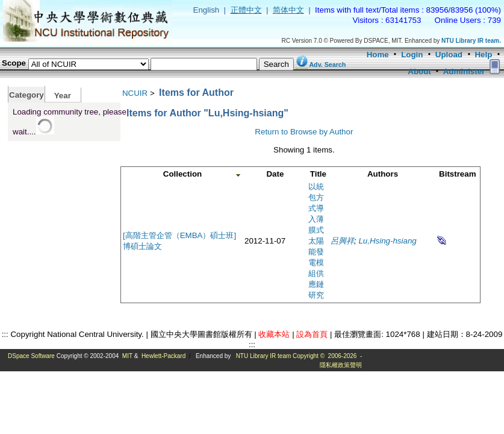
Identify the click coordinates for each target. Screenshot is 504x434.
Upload (449, 55)
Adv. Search (327, 64)
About (419, 71)
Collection (182, 174)
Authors (383, 174)
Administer (464, 71)
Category (26, 95)
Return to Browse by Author (304, 132)
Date (275, 174)
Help (483, 55)
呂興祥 (342, 241)
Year (63, 96)
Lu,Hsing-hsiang (387, 241)
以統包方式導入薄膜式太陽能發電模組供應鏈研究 (316, 241)
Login (412, 55)
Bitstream (457, 174)
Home (378, 55)
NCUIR (135, 93)
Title (318, 174)
